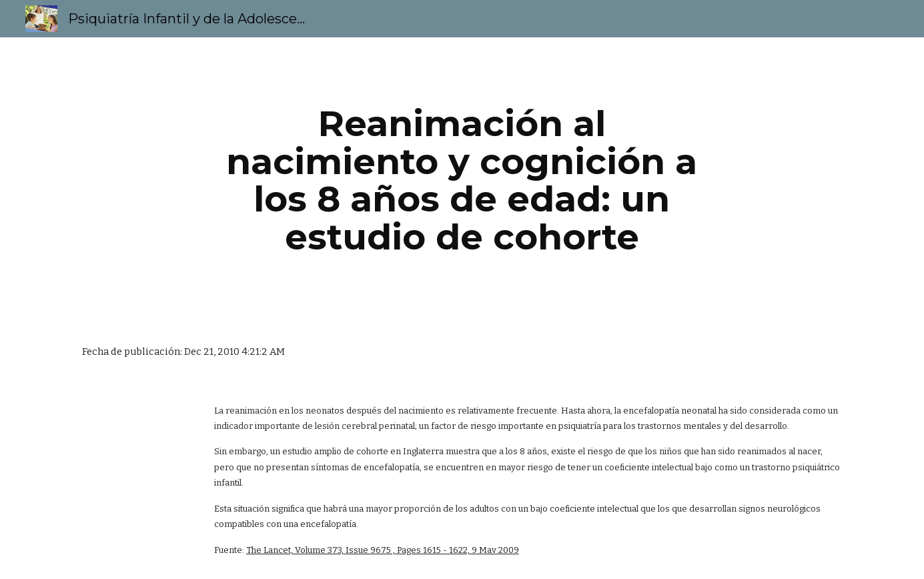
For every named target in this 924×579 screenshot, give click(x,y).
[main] (462, 180)
